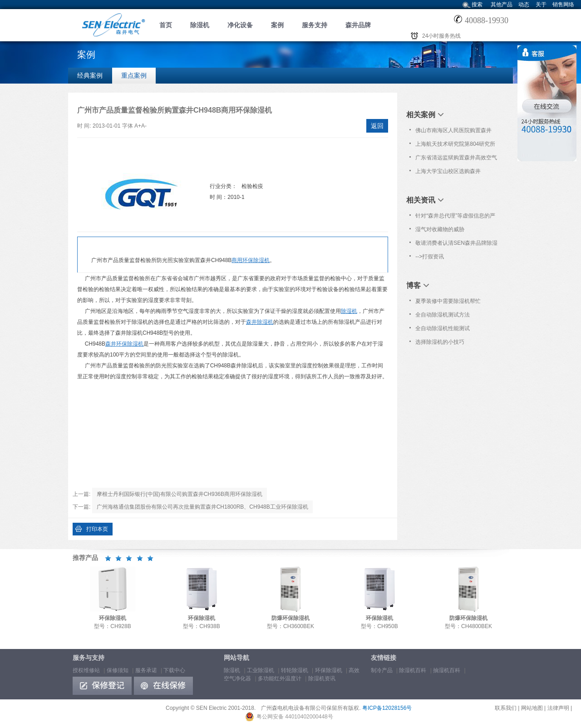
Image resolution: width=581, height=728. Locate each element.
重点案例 (134, 75)
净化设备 (240, 25)
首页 (166, 25)
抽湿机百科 (447, 670)
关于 (541, 5)
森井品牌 (358, 25)
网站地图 (532, 708)
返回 (377, 126)
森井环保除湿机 (124, 344)
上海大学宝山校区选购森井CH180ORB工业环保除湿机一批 (454, 173)
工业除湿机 (261, 670)
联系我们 (506, 708)
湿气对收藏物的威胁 (440, 229)
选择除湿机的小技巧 (440, 342)
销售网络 (563, 5)
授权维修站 (86, 670)
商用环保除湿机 (251, 260)
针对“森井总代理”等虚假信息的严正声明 (455, 218)
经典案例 (90, 75)
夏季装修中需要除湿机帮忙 (448, 301)
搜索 (477, 5)
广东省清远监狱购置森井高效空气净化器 (456, 159)
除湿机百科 (413, 670)
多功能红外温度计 (280, 678)
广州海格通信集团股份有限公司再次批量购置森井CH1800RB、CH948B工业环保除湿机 (202, 507)
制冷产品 (382, 670)
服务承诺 (146, 670)
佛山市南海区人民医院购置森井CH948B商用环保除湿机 (453, 132)
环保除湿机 (329, 670)
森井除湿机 (260, 322)
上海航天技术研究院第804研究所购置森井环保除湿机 (455, 146)
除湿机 (200, 25)
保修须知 (118, 670)
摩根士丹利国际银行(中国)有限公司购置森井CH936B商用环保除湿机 (180, 494)
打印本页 (97, 529)
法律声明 (558, 708)
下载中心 (174, 670)
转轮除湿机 (295, 670)
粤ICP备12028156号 (387, 708)
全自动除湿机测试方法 (443, 315)
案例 (277, 25)
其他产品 (502, 5)
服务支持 (315, 25)
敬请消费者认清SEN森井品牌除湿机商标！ (456, 245)
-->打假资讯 (430, 257)
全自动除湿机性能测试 (443, 328)
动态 (524, 5)
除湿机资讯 (322, 678)
